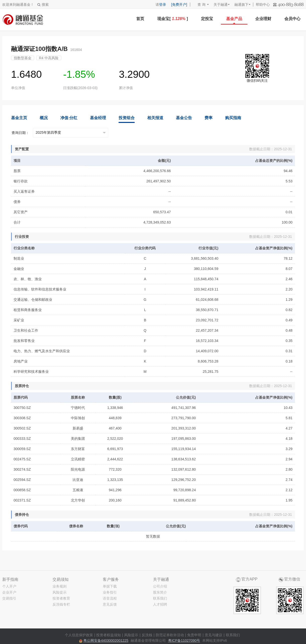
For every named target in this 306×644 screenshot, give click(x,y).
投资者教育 (61, 598)
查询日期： (20, 133)
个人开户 (9, 586)
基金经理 (98, 118)
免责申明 (194, 635)
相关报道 (155, 118)
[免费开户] (179, 5)
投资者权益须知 (109, 635)
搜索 (43, 5)
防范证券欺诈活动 (170, 635)
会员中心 (292, 19)
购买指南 (233, 118)
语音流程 (110, 598)
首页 (140, 19)
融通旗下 (241, 5)
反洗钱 (147, 635)
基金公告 (184, 118)
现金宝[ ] (173, 19)
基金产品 (234, 19)
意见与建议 (214, 635)
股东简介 (160, 592)
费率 (209, 118)
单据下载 (110, 586)
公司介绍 (160, 586)
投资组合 (127, 118)
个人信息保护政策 (79, 635)
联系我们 (160, 598)
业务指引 (110, 592)
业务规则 (60, 586)
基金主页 (19, 118)
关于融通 (221, 5)
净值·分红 (69, 118)
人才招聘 (160, 604)
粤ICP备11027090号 (184, 640)
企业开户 (9, 592)
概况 (44, 118)
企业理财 (263, 19)
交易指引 (9, 598)
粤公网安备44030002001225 (106, 640)
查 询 (199, 5)
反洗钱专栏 (61, 604)
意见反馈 (110, 604)
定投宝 (207, 19)
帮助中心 (263, 5)
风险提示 (60, 592)
